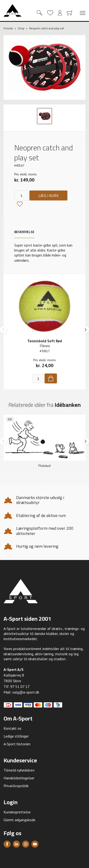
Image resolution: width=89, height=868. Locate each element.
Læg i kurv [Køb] (48, 195)
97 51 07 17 (20, 686)
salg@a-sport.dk (26, 692)
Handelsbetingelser (19, 778)
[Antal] (21, 195)
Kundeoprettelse (17, 812)
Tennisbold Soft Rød (45, 341)
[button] (4, 330)
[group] (44, 443)
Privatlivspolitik (16, 786)
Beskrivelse (24, 232)
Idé (10, 419)
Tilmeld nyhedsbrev (19, 770)
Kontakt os (12, 728)
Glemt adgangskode (19, 820)
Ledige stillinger (16, 736)
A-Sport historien (17, 744)
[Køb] (51, 378)
